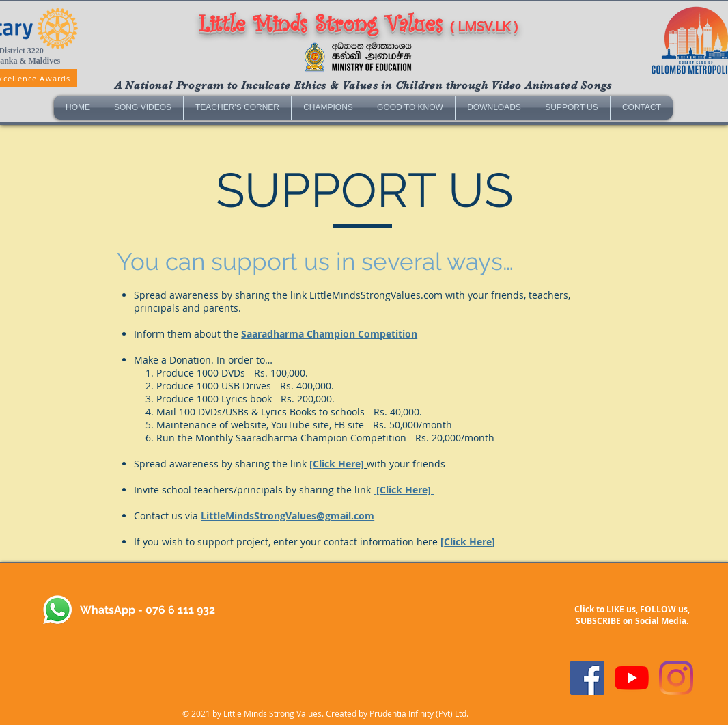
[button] (143, 108)
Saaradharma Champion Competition (329, 334)
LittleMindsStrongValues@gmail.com (288, 516)
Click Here (468, 542)
